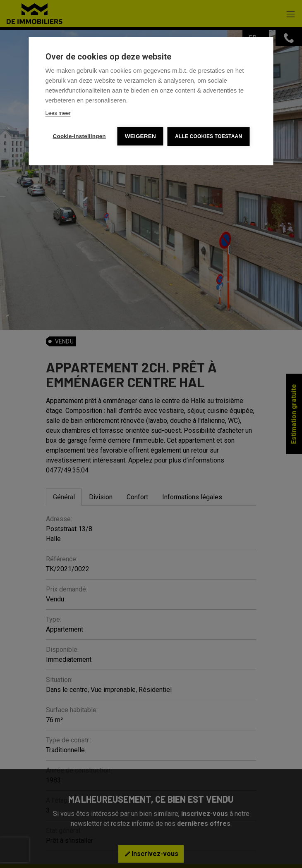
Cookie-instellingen (79, 136)
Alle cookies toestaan (209, 136)
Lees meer (58, 113)
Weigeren (140, 136)
